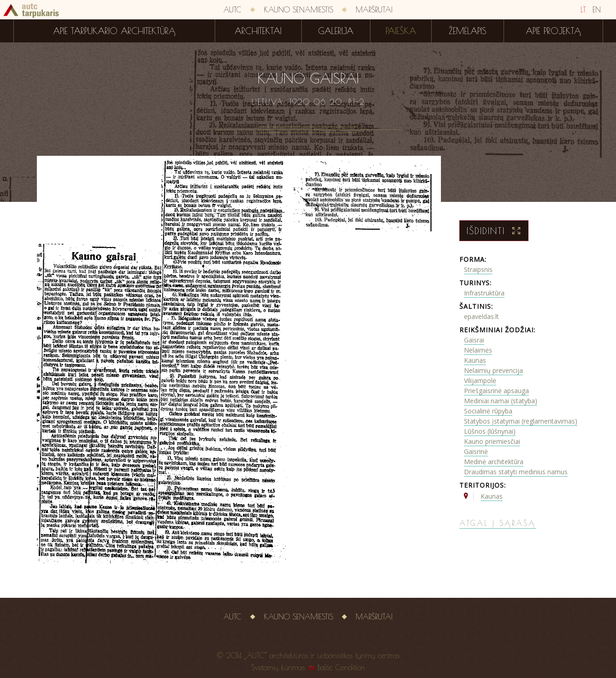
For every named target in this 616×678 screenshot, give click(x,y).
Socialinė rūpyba (488, 411)
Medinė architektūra (494, 462)
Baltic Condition (341, 667)
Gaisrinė (476, 451)
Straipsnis (478, 269)
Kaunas (475, 360)
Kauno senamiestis (299, 10)
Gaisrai (474, 340)
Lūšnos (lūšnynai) (490, 431)
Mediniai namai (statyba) (501, 401)
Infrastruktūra (484, 293)
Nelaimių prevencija (493, 370)
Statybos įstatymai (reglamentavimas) (521, 421)
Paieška (401, 31)
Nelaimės (478, 350)
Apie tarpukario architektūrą (114, 31)
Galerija (336, 31)
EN (597, 10)
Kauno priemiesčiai (492, 441)
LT (583, 10)
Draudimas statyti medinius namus (516, 472)
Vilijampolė (480, 380)
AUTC (232, 10)
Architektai (258, 31)
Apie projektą (553, 31)
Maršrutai (374, 10)
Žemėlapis (468, 31)
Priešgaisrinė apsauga (496, 391)
